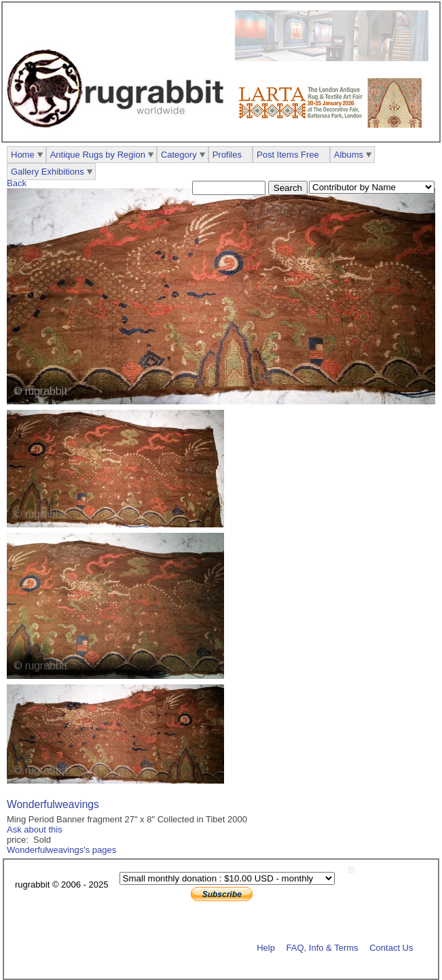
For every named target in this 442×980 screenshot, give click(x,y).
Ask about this (35, 829)
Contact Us (391, 947)
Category (179, 155)
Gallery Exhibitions (48, 172)
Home (23, 155)
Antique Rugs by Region (98, 155)
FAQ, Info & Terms (323, 947)
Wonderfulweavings (53, 804)
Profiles (227, 155)
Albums (349, 155)
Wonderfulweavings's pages (61, 850)
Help (266, 947)
